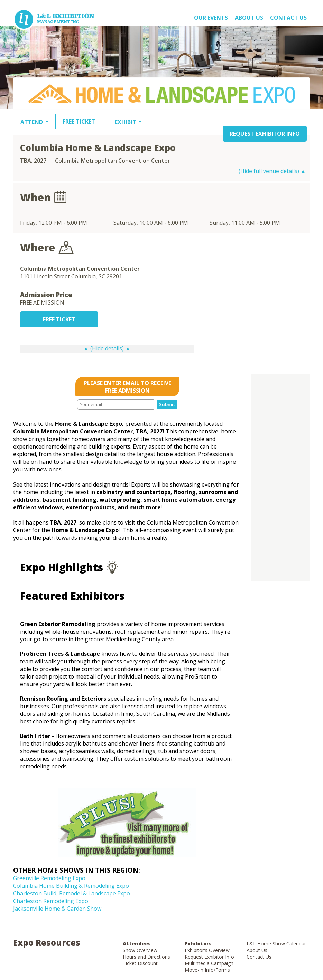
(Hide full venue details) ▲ (272, 171)
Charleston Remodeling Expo (51, 901)
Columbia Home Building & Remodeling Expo (71, 886)
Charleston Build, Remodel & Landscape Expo (72, 893)
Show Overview (140, 950)
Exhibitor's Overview (207, 950)
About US (249, 18)
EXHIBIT (126, 122)
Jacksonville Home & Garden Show (57, 909)
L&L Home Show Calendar (276, 944)
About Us (257, 950)
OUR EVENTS (211, 18)
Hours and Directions (146, 957)
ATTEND (32, 122)
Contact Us (288, 18)
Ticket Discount (140, 963)
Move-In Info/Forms (207, 970)
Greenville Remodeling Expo (49, 878)
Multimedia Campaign (209, 963)
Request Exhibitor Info (209, 957)
